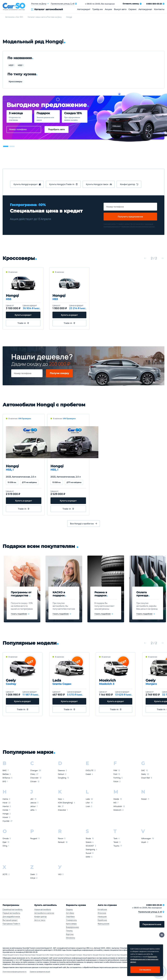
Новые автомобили (43, 909)
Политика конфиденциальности (14, 972)
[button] (6, 146)
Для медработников (11, 917)
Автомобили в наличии (44, 913)
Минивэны (71, 938)
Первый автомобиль (11, 913)
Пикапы (69, 931)
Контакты (159, 9)
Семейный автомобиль (13, 909)
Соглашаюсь (145, 970)
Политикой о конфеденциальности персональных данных (144, 959)
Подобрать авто (56, 129)
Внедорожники (72, 927)
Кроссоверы (15, 82)
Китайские (102, 909)
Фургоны (70, 934)
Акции (108, 9)
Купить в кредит (23, 315)
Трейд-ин (98, 9)
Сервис (132, 9)
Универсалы (71, 920)
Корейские (102, 920)
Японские (102, 913)
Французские (103, 924)
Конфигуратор (40, 917)
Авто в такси (40, 920)
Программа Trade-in (11, 924)
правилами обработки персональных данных (138, 226)
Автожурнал (145, 9)
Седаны (69, 909)
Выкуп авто (120, 9)
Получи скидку (59, 373)
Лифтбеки (70, 917)
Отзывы (159, 916)
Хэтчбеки (70, 913)
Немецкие (102, 917)
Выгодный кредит (10, 920)
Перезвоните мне (152, 924)
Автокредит (84, 9)
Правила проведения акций (40, 972)
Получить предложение (130, 217)
